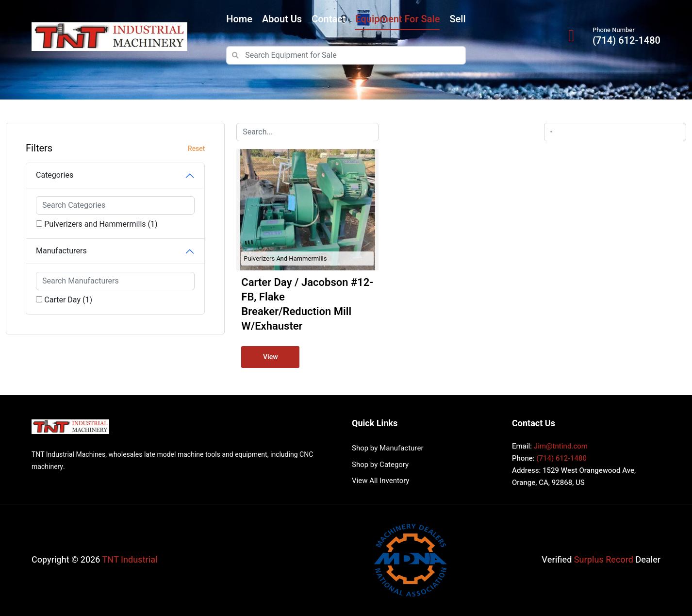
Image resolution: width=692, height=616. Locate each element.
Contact (329, 19)
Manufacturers (61, 251)
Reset (196, 149)
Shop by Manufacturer (387, 448)
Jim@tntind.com (561, 446)
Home (239, 19)
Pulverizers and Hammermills (285, 258)
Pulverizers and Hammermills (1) (101, 224)
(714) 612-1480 (626, 41)
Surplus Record (604, 560)
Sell (457, 19)
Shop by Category (380, 465)
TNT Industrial (130, 560)
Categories (55, 175)
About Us (282, 19)
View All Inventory (380, 481)
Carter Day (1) (68, 300)
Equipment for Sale (397, 19)
